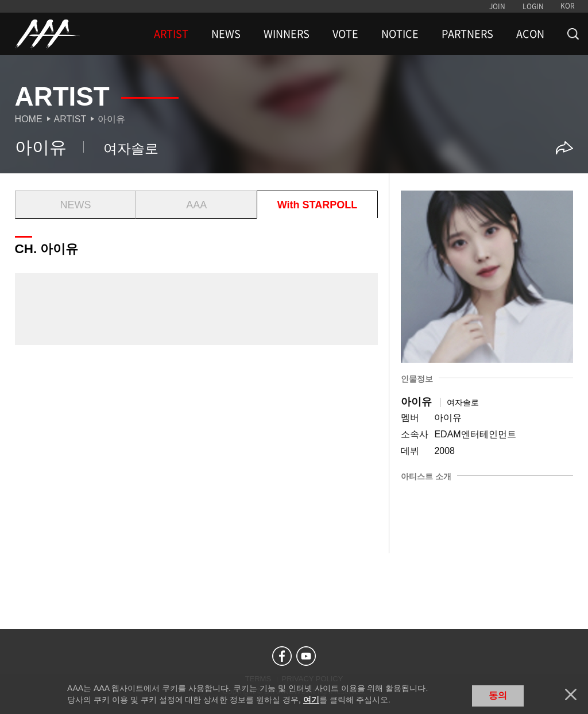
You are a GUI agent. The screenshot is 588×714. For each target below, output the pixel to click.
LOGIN (533, 6)
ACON (530, 34)
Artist (70, 119)
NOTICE (400, 34)
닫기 (571, 694)
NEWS (226, 34)
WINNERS (287, 34)
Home (29, 119)
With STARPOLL (317, 205)
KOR (568, 6)
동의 (498, 695)
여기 (311, 700)
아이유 (111, 119)
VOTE (345, 34)
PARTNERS (467, 34)
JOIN (497, 6)
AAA (196, 205)
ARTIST (171, 34)
